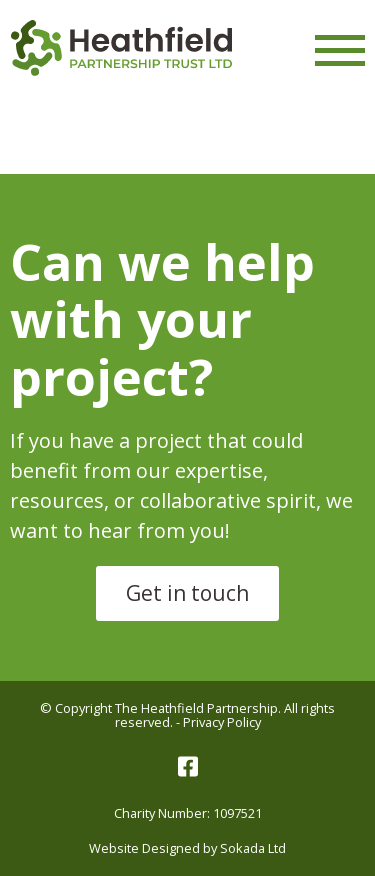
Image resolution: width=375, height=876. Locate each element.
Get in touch (187, 593)
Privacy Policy (222, 722)
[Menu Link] (340, 50)
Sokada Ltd (253, 848)
